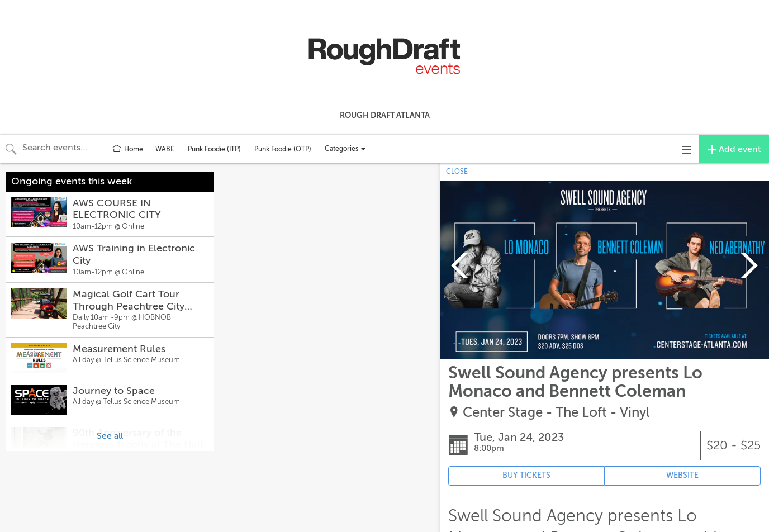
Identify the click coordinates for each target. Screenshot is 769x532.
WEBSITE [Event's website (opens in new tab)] (682, 475)
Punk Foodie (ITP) (214, 149)
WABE (165, 149)
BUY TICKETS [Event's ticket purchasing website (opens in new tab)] (526, 475)
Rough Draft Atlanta (385, 115)
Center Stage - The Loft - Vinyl (556, 413)
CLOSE (457, 172)
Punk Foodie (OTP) (283, 149)
